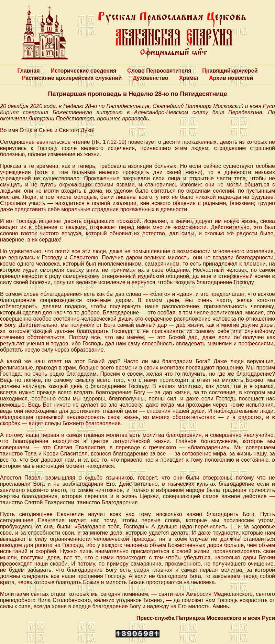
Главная (28, 71)
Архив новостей (231, 78)
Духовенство (150, 78)
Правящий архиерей (230, 71)
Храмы (189, 78)
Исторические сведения (83, 71)
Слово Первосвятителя (159, 71)
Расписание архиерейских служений (72, 78)
